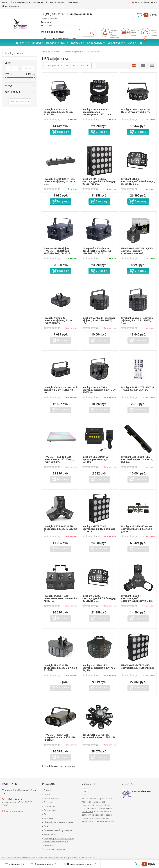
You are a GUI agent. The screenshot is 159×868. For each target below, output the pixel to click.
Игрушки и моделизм (55, 849)
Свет (57, 52)
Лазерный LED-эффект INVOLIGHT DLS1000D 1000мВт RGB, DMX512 (57, 251)
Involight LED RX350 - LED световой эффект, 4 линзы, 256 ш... (137, 459)
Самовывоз (74, 2)
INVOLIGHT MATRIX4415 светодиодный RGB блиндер (138, 667)
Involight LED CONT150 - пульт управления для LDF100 (96, 459)
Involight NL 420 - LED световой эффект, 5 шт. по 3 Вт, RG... (99, 668)
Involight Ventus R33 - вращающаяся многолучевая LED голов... (98, 112)
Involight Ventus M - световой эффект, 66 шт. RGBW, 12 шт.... (61, 390)
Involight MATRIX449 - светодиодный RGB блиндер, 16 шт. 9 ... (99, 529)
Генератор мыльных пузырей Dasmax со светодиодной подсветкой (58, 842)
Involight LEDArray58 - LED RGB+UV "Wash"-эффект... (136, 111)
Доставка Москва (55, 2)
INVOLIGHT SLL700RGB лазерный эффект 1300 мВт (99, 736)
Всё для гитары (56, 43)
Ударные (48, 818)
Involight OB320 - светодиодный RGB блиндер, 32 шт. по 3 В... (99, 598)
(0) (52, 120)
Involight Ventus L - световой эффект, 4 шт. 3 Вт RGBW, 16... (138, 320)
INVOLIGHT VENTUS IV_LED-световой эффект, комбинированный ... (137, 251)
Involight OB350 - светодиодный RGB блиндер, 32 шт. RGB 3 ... (138, 181)
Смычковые (115, 43)
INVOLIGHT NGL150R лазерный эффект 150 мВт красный (59, 737)
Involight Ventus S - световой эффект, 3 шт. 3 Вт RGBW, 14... (99, 320)
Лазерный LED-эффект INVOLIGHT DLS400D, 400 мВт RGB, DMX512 (97, 251)
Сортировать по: (55, 65)
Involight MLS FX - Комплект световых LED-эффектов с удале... (138, 529)
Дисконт (21, 43)
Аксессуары (50, 834)
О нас (5, 2)
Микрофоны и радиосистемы (59, 822)
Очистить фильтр (20, 101)
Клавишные (95, 43)
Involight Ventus (14, 53)
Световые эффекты (73, 52)
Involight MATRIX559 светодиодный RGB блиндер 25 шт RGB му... (99, 181)
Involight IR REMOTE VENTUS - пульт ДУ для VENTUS (138, 389)
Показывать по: (81, 65)
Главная (46, 52)
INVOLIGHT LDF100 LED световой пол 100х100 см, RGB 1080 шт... (59, 459)
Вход (136, 2)
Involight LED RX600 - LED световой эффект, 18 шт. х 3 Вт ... (60, 529)
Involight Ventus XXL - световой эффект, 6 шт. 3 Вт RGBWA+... (99, 390)
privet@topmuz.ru (15, 811)
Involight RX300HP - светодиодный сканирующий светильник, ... (137, 600)
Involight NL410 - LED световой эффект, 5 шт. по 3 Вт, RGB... (60, 668)
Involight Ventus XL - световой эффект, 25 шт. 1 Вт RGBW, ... (59, 112)
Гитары (36, 43)
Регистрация (150, 2)
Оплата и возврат (11, 6)
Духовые (76, 43)
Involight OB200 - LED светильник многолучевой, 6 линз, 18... (61, 598)
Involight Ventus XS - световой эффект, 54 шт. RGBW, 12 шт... (58, 320)
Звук (131, 43)
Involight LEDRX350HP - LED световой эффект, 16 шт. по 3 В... (60, 181)
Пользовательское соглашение (27, 2)
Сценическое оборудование (58, 830)
